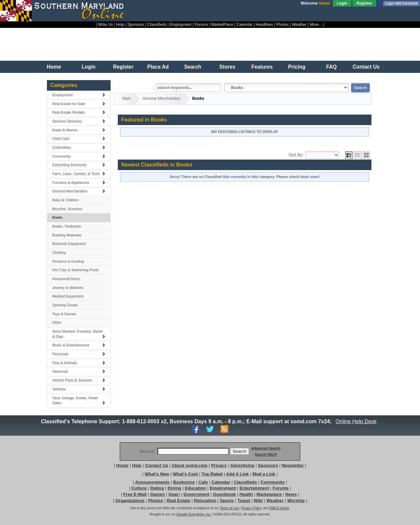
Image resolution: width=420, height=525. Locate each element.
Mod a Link (264, 474)
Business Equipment (69, 244)
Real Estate (178, 501)
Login (342, 3)
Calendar (244, 25)
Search (193, 67)
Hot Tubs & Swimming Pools (75, 270)
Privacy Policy (251, 508)
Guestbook (224, 494)
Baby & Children (65, 200)
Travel (244, 501)
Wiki (258, 501)
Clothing (59, 252)
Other (57, 322)
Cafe (203, 482)
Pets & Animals (79, 363)
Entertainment (254, 488)
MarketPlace (222, 25)
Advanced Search (266, 448)
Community (79, 156)
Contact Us (366, 67)
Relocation (205, 501)
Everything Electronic (79, 165)
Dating (157, 488)
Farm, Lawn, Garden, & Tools (79, 174)
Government (196, 494)
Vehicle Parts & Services (79, 380)
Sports (227, 501)
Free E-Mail (135, 494)
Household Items (66, 279)
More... (316, 25)
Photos (282, 25)
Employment (181, 25)
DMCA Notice (279, 508)
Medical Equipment (68, 296)
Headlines (264, 25)
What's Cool (185, 474)
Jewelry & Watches (68, 288)
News (291, 494)
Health (246, 494)
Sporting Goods (65, 305)
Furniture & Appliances (79, 183)
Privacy (219, 465)
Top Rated (212, 474)
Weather (299, 25)
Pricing (297, 67)
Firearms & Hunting (68, 261)
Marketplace (269, 494)
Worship (296, 501)
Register (364, 3)
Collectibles (79, 147)
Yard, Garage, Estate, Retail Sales (79, 401)
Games (157, 494)
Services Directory (79, 121)
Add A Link (237, 474)
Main (127, 98)
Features (262, 67)
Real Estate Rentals (79, 112)
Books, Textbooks (66, 226)
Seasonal (79, 371)
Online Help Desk (356, 421)
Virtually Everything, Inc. (194, 514)
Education (195, 488)
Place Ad (158, 67)
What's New (157, 474)
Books (57, 217)
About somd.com (189, 465)
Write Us (106, 25)
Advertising (242, 465)
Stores (228, 67)
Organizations (130, 501)
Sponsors (136, 25)
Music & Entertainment (79, 345)
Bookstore (184, 482)
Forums (201, 25)
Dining (174, 488)
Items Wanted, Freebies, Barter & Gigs (79, 334)
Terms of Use (230, 508)
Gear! (174, 494)
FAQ (331, 67)
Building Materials (67, 235)
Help (120, 25)
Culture (139, 488)
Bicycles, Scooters (67, 209)
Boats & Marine (79, 130)
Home (54, 67)
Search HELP (266, 454)
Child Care (79, 139)
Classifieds (157, 25)
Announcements (152, 482)
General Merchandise (79, 191)
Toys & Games (64, 314)
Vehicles (79, 389)
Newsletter (293, 465)
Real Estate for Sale (79, 104)
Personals (79, 354)
